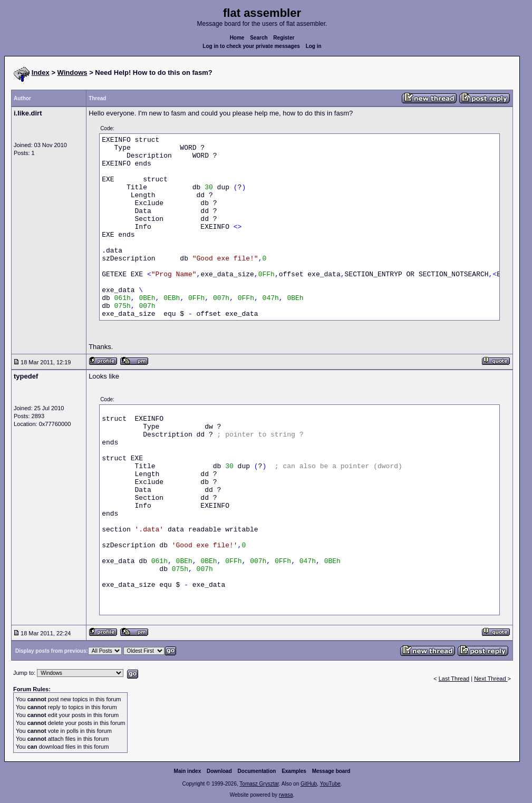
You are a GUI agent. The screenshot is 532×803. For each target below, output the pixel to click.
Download (219, 771)
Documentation (257, 771)
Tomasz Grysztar (259, 784)
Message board (331, 771)
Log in (314, 46)
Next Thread (491, 679)
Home (237, 38)
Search (259, 38)
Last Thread (454, 679)
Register (284, 38)
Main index (188, 771)
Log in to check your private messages (251, 46)
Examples (294, 771)
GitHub (309, 784)
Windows (72, 72)
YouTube (330, 784)
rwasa (286, 795)
